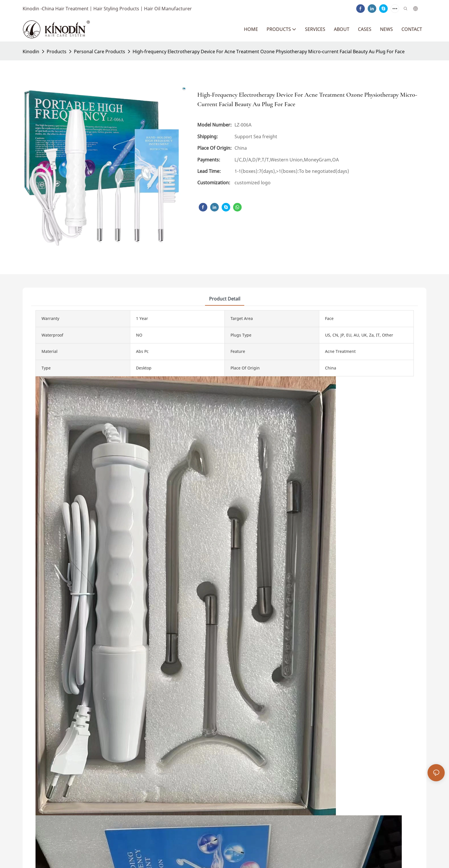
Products (57, 52)
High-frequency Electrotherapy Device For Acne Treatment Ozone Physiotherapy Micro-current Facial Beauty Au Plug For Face (269, 52)
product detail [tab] (225, 299)
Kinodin (31, 52)
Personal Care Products (100, 52)
